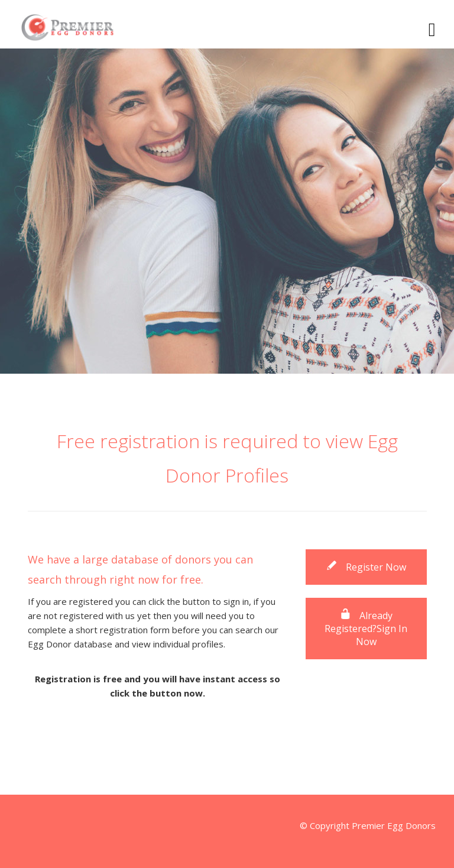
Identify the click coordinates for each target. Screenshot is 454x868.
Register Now (366, 567)
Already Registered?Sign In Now (366, 629)
